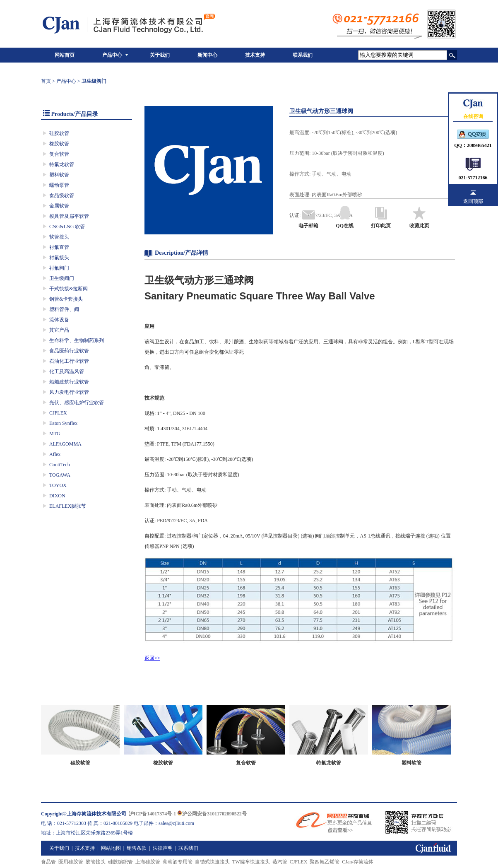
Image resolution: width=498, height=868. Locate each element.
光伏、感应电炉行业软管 (77, 403)
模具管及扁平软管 (69, 216)
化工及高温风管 (67, 371)
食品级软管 (62, 195)
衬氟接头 (59, 258)
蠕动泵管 (59, 185)
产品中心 (112, 55)
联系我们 (303, 55)
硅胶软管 (59, 133)
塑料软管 (59, 175)
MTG (55, 434)
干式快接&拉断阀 (69, 289)
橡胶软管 (59, 144)
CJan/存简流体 (357, 862)
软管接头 (59, 237)
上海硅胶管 (148, 862)
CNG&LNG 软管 (67, 227)
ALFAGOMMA (65, 444)
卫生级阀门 (62, 278)
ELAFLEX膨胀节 (68, 506)
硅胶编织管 (120, 862)
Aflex (55, 454)
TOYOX (58, 485)
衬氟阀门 (59, 268)
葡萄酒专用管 (178, 862)
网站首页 (65, 55)
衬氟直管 (59, 247)
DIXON (57, 496)
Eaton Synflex (63, 423)
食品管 (48, 862)
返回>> (152, 658)
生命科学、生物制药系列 (77, 340)
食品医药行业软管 (69, 351)
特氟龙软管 (62, 164)
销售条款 (137, 848)
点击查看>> (340, 830)
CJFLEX (58, 413)
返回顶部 (473, 201)
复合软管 (59, 154)
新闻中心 (207, 55)
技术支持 (255, 55)
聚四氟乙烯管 (325, 862)
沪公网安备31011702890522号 (212, 814)
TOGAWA (60, 475)
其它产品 (59, 330)
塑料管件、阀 (64, 309)
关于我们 (160, 55)
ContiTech (60, 465)
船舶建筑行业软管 (69, 382)
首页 (46, 81)
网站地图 (111, 848)
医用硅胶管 (71, 862)
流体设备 (59, 320)
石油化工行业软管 (69, 361)
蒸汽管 (280, 862)
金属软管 (59, 206)
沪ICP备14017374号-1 (153, 814)
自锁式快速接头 (212, 862)
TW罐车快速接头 (251, 862)
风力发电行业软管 (69, 392)
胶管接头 (96, 862)
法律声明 (163, 848)
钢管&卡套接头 (66, 299)
